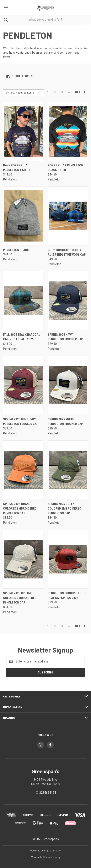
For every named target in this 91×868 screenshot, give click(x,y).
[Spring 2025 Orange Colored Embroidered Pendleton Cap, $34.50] (23, 470)
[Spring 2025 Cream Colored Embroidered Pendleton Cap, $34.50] (23, 559)
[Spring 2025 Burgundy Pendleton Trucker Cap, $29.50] (23, 385)
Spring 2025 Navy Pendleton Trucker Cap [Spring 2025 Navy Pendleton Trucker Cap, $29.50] (65, 337)
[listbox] (29, 93)
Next (80, 92)
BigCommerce (52, 851)
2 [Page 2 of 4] (55, 92)
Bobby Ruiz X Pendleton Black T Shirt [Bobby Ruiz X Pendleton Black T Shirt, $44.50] (65, 168)
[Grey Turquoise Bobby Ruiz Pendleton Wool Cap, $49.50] (68, 216)
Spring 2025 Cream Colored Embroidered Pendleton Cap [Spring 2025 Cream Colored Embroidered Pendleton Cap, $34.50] (20, 598)
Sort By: (10, 93)
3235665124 (48, 793)
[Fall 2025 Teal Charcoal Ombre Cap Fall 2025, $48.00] (23, 301)
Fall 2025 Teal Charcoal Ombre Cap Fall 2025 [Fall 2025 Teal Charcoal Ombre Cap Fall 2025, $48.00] (22, 337)
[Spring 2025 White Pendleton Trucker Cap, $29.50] (68, 385)
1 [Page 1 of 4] (48, 92)
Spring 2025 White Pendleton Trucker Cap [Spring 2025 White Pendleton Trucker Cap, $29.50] (65, 422)
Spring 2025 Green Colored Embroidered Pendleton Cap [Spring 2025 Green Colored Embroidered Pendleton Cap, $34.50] (65, 509)
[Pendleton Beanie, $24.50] (23, 216)
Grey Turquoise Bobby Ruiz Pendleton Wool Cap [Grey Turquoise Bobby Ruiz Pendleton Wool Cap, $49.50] (67, 252)
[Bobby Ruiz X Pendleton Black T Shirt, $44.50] (68, 131)
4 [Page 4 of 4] (69, 92)
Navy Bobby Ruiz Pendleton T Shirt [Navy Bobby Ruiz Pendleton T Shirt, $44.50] (17, 168)
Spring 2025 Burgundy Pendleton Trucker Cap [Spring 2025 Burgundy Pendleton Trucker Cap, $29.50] (21, 422)
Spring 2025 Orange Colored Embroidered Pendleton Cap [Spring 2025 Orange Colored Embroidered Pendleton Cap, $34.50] (20, 509)
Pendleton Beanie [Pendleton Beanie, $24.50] (16, 250)
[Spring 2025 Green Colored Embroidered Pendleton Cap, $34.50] (68, 470)
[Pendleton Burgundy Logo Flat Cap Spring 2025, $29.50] (68, 559)
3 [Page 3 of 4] (62, 92)
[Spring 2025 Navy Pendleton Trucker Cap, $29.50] (68, 301)
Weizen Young (52, 857)
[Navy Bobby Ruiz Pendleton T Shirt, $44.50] (23, 131)
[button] (45, 76)
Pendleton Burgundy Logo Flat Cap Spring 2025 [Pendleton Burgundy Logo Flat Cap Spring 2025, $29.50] (68, 596)
